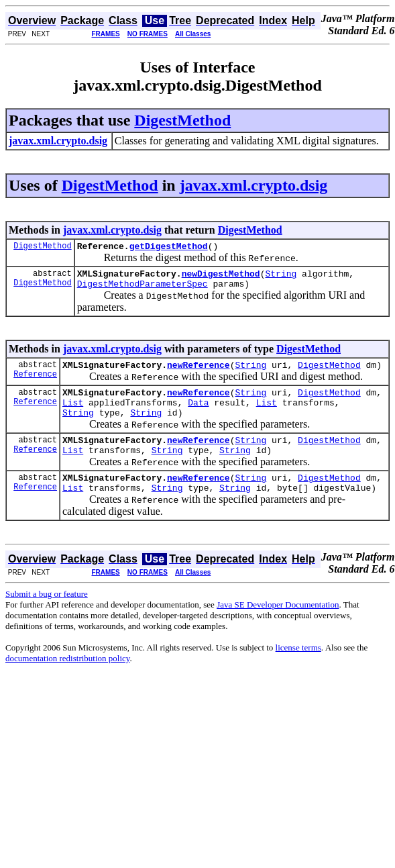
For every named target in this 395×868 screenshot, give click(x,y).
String (281, 277)
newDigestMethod (221, 277)
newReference (199, 373)
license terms (298, 670)
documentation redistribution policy (67, 680)
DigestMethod (182, 120)
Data (198, 414)
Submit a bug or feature (47, 616)
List (73, 414)
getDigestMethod (169, 248)
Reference (35, 384)
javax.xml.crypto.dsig (254, 185)
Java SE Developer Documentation (278, 627)
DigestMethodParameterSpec (143, 289)
